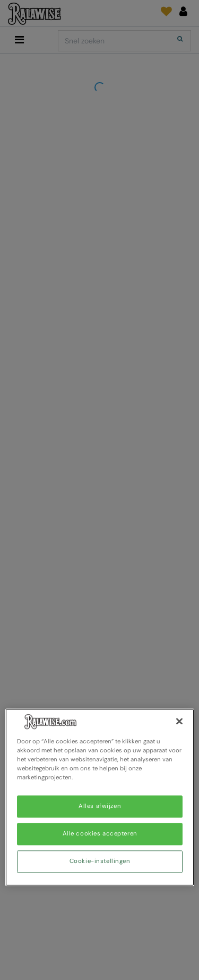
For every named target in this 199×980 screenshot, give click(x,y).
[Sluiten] (179, 721)
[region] (100, 797)
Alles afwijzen (100, 807)
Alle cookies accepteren (100, 834)
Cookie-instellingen (100, 862)
